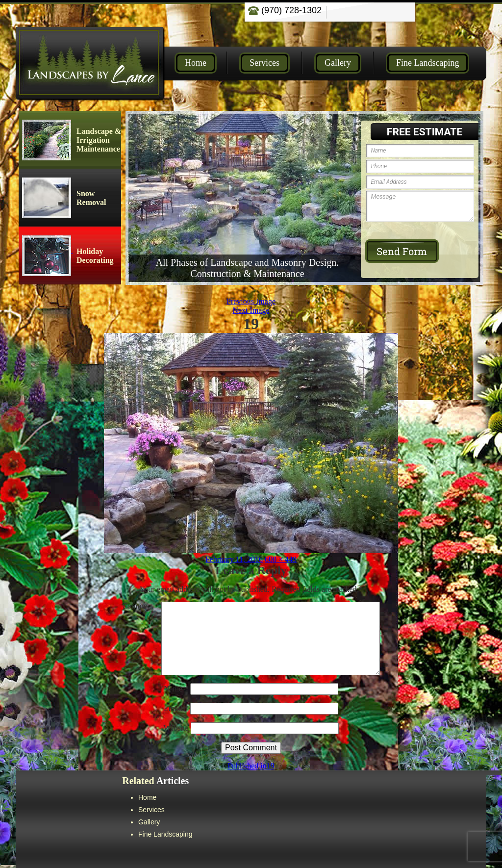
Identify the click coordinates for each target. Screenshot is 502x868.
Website (176, 728)
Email (176, 708)
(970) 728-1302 (285, 10)
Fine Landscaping (427, 63)
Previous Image (251, 301)
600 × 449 (281, 559)
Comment (140, 606)
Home (196, 63)
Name (176, 689)
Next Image (251, 310)
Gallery (338, 63)
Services (264, 63)
